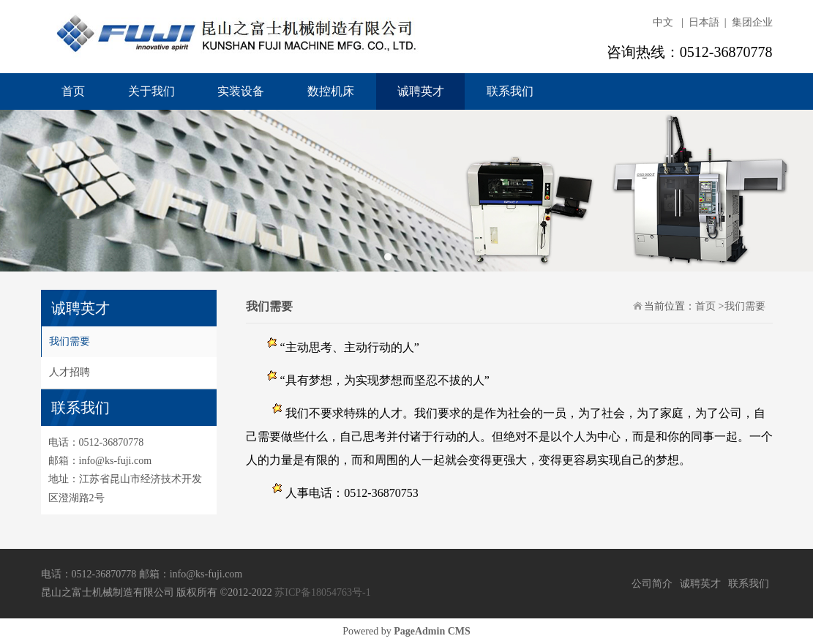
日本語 (704, 22)
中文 (663, 22)
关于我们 (151, 91)
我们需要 (70, 341)
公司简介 (652, 584)
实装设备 (241, 91)
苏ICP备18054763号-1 (322, 592)
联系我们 (510, 91)
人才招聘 (70, 372)
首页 (73, 91)
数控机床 (331, 91)
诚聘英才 (421, 91)
